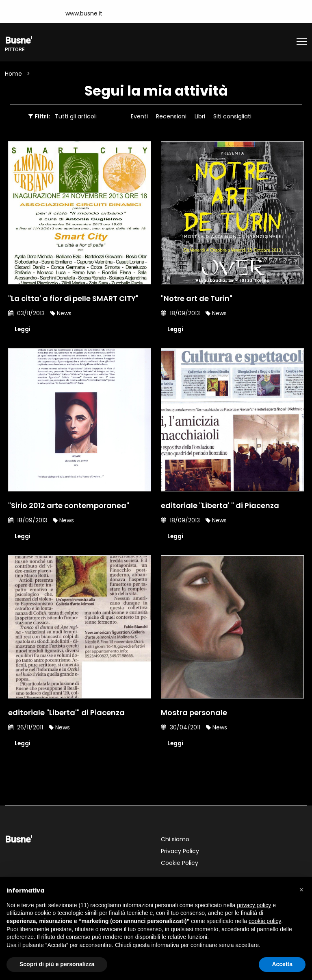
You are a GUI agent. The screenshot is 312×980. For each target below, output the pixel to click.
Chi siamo (175, 839)
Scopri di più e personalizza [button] (57, 964)
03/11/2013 (26, 313)
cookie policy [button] (265, 921)
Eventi (139, 116)
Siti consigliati (232, 116)
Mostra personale (194, 713)
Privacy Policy (180, 851)
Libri (200, 116)
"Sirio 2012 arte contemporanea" (69, 505)
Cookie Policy (180, 863)
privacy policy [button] (254, 905)
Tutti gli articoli (76, 116)
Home (13, 74)
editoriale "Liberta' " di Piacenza (220, 505)
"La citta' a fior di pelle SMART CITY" (73, 298)
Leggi (23, 329)
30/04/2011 (181, 727)
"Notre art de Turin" (197, 298)
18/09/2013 (180, 313)
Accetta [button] (282, 964)
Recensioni (171, 116)
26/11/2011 (26, 727)
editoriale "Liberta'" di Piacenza (66, 713)
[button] (301, 890)
